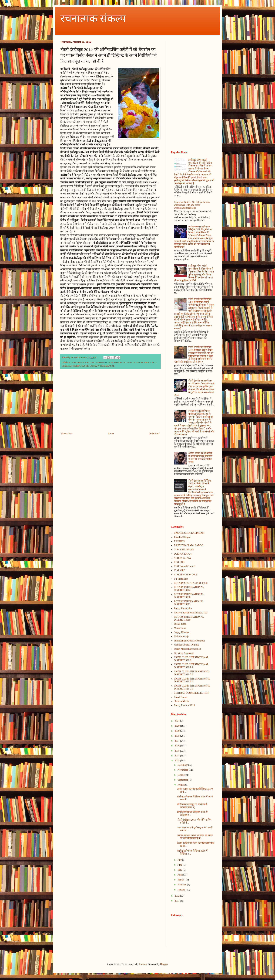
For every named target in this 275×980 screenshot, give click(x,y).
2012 (177, 896)
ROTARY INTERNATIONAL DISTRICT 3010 (135, 362)
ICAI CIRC (180, 562)
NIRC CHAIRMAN (184, 550)
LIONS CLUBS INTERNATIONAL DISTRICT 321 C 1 (192, 687)
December (183, 765)
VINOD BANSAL (106, 366)
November (183, 770)
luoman (143, 964)
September (183, 780)
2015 (177, 751)
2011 (177, 901)
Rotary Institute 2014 (184, 705)
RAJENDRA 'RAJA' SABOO (189, 545)
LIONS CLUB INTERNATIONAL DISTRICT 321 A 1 (191, 666)
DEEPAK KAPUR (183, 554)
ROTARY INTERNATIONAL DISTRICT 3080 (189, 596)
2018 (177, 736)
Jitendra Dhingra (182, 537)
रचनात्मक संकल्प (93, 19)
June (180, 865)
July (180, 860)
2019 (177, 731)
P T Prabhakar (181, 579)
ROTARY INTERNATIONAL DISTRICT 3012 (189, 589)
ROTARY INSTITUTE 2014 (100, 362)
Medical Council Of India (187, 645)
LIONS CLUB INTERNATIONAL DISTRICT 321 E (191, 659)
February (182, 885)
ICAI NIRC (180, 570)
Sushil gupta (180, 624)
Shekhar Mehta (181, 701)
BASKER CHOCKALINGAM (189, 533)
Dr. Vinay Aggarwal (184, 653)
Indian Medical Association (187, 649)
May (180, 870)
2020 (177, 726)
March (181, 880)
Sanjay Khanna (181, 632)
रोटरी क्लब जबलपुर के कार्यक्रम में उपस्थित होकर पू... (192, 806)
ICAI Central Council (185, 566)
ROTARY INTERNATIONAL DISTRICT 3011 (189, 603)
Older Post (154, 434)
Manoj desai (180, 628)
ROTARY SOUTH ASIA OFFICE (191, 583)
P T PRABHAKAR (77, 362)
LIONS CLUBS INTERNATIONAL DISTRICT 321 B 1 (192, 680)
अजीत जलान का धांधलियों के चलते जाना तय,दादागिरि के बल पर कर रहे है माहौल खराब (200, 458)
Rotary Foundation (183, 608)
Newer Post (67, 434)
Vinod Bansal (181, 697)
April (180, 875)
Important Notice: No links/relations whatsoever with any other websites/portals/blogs (192, 205)
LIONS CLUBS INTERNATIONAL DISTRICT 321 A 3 (192, 673)
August (181, 785)
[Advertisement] (110, 402)
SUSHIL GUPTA (89, 366)
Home (111, 434)
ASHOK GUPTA (182, 558)
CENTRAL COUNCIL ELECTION (192, 693)
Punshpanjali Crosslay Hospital (189, 641)
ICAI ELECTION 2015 (186, 575)
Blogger (164, 964)
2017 (177, 741)
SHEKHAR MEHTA (71, 366)
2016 (177, 746)
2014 (177, 756)
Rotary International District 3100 (191, 613)
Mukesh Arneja (182, 636)
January (182, 890)
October (182, 775)
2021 (177, 721)
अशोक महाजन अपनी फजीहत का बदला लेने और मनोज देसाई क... (195, 837)
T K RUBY (180, 541)
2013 (177, 761)
